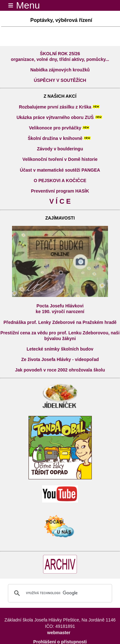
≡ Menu (20, 5)
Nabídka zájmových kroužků (60, 70)
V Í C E (60, 201)
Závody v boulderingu (60, 149)
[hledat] (59, 593)
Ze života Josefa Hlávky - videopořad (60, 359)
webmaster (59, 633)
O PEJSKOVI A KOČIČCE (60, 181)
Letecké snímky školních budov (60, 349)
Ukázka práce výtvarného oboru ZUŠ (55, 117)
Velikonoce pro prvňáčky (55, 128)
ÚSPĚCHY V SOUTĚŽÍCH (60, 80)
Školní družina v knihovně (55, 138)
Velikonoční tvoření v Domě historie (60, 159)
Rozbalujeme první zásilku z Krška (55, 107)
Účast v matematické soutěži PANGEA (60, 170)
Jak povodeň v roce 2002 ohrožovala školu (60, 370)
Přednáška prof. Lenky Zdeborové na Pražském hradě (60, 322)
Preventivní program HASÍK (60, 191)
